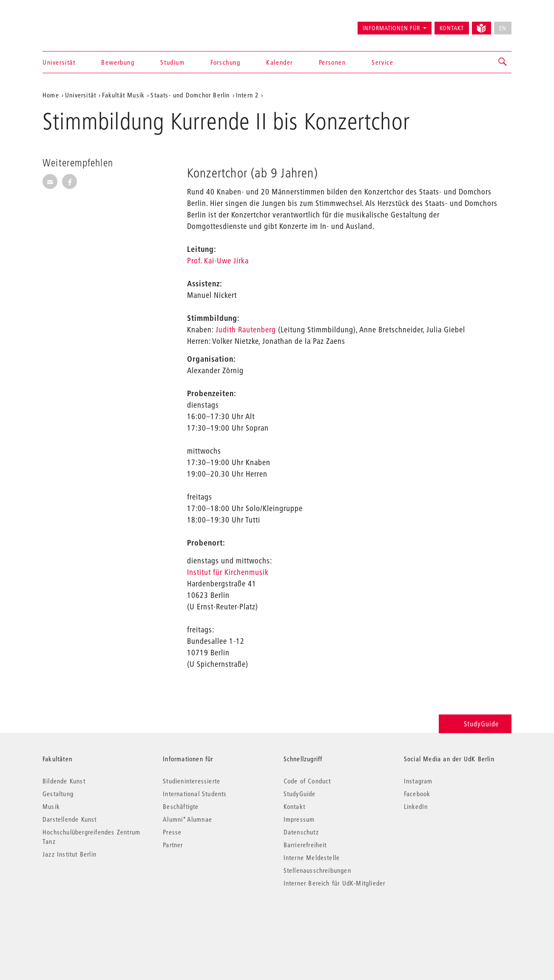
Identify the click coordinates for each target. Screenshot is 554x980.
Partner (173, 845)
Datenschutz (301, 832)
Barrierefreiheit (305, 845)
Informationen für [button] (391, 28)
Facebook (417, 794)
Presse (172, 832)
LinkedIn (416, 806)
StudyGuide (475, 724)
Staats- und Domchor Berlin (190, 95)
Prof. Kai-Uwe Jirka (218, 261)
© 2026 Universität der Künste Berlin (87, 919)
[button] (503, 62)
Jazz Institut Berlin (70, 854)
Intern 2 (247, 95)
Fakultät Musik (123, 95)
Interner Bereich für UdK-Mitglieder (335, 883)
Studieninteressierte (192, 781)
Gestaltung (58, 794)
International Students (195, 794)
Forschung (225, 62)
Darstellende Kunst (70, 819)
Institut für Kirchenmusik (228, 572)
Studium (172, 62)
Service (382, 62)
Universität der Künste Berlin (76, 24)
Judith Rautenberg (246, 330)
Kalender (280, 62)
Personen (332, 62)
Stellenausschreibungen (317, 870)
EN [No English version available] (503, 28)
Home (51, 95)
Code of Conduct (307, 781)
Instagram (418, 781)
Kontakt (452, 28)
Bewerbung (118, 62)
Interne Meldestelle (312, 857)
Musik (51, 806)
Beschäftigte (181, 806)
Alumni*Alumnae (188, 819)
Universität (59, 62)
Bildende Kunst (64, 781)
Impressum (299, 819)
